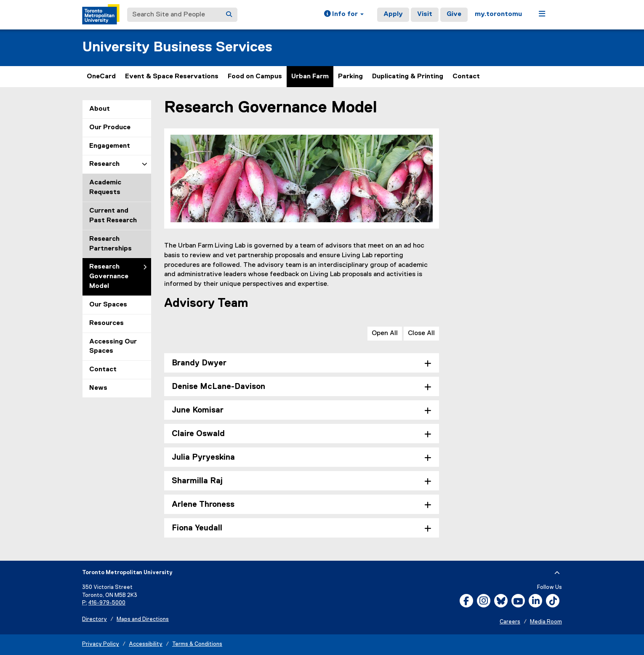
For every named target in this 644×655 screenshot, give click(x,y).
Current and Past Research (113, 216)
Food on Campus (255, 77)
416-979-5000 (107, 603)
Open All (385, 333)
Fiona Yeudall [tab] (197, 528)
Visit (425, 14)
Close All (421, 333)
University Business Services (177, 47)
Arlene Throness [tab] (203, 505)
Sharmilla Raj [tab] (197, 481)
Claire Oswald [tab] (198, 434)
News (98, 388)
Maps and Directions (143, 619)
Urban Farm (310, 77)
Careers (510, 622)
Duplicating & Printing (408, 77)
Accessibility (146, 644)
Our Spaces (108, 305)
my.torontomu (498, 14)
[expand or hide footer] (557, 573)
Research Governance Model (109, 277)
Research (104, 164)
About (100, 109)
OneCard (101, 77)
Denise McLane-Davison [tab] (218, 387)
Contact (466, 77)
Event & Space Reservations (172, 77)
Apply (393, 14)
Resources (106, 323)
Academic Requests (105, 188)
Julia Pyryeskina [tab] (203, 457)
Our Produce (110, 128)
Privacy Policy (101, 644)
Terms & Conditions (197, 644)
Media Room (546, 622)
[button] (344, 15)
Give (454, 14)
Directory (94, 619)
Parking (350, 77)
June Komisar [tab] (198, 410)
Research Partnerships (110, 244)
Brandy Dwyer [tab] (199, 363)
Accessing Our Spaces (113, 347)
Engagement (110, 146)
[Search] (229, 15)
